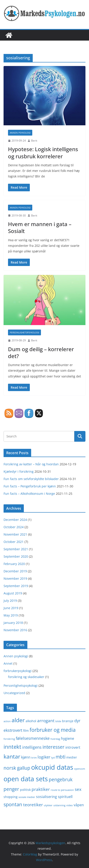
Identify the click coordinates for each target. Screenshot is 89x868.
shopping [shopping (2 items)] (11, 797)
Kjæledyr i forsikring (19, 471)
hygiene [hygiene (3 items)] (68, 738)
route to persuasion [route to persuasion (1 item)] (62, 790)
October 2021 (14, 542)
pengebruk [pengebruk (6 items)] (61, 779)
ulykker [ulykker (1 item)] (48, 805)
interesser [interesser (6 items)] (54, 747)
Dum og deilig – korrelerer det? (41, 353)
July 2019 (10, 601)
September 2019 (16, 586)
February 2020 (14, 564)
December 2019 (15, 571)
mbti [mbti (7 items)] (61, 757)
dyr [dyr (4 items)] (77, 721)
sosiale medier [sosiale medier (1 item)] (27, 797)
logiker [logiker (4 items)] (44, 757)
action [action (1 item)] (7, 721)
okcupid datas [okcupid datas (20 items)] (52, 767)
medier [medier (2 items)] (72, 757)
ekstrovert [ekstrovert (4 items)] (13, 730)
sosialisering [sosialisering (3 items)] (47, 797)
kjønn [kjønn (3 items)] (26, 757)
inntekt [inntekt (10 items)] (12, 747)
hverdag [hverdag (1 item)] (55, 739)
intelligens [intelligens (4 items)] (32, 747)
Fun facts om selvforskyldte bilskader (31, 479)
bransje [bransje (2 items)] (68, 721)
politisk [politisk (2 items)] (25, 790)
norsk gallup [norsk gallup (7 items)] (17, 768)
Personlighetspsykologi (24, 332)
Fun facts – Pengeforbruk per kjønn (30, 486)
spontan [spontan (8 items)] (13, 804)
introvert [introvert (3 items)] (73, 747)
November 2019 (15, 578)
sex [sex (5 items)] (78, 789)
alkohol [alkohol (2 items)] (31, 721)
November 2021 (15, 534)
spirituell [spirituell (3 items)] (65, 797)
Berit (34, 141)
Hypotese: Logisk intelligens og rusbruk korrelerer (43, 153)
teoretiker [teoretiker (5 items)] (33, 805)
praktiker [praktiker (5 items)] (41, 789)
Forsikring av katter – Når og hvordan (31, 464)
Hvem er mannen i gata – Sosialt (40, 227)
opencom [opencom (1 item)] (80, 769)
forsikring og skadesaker (26, 677)
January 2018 (13, 623)
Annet (8, 663)
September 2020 (16, 556)
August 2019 (13, 593)
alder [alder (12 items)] (18, 720)
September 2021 (16, 549)
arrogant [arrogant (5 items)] (46, 721)
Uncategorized (14, 693)
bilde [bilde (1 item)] (58, 721)
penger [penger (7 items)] (11, 789)
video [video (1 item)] (70, 805)
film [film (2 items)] (26, 731)
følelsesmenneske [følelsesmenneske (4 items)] (33, 738)
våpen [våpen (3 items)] (79, 805)
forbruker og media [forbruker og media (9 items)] (53, 730)
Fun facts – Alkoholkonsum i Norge (29, 494)
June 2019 (11, 608)
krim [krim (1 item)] (34, 758)
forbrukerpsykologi (18, 671)
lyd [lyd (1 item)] (53, 758)
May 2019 (11, 615)
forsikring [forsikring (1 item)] (9, 739)
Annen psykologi (20, 133)
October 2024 (14, 527)
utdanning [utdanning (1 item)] (59, 805)
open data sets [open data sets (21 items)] (26, 779)
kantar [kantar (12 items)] (12, 756)
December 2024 (15, 520)
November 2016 (15, 630)
